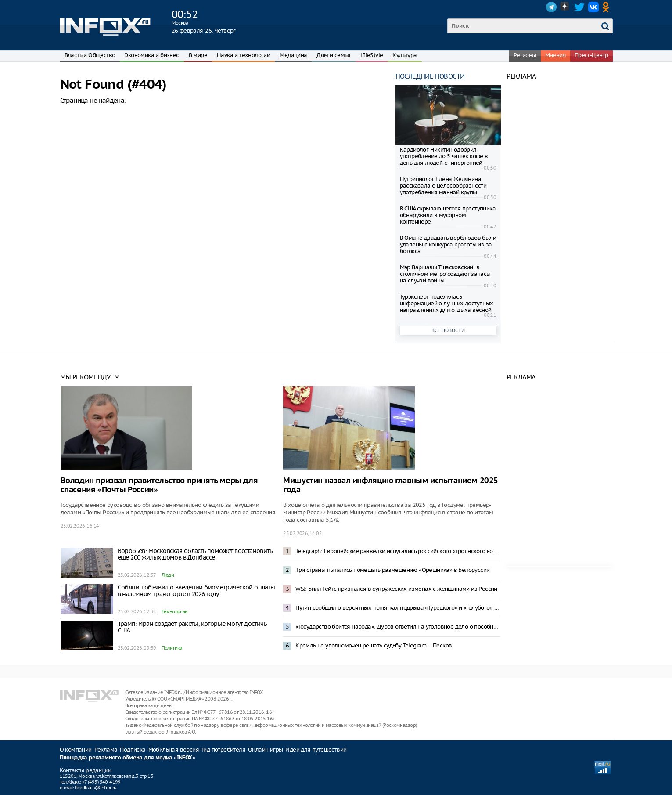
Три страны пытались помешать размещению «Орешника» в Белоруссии (392, 570)
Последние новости (430, 76)
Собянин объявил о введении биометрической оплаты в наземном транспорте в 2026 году (196, 591)
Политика (172, 648)
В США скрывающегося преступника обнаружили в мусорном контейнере (448, 215)
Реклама (106, 750)
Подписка (133, 750)
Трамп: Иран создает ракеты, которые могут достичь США (192, 627)
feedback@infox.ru (96, 788)
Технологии (175, 611)
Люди (168, 575)
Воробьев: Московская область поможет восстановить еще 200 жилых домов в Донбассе (195, 554)
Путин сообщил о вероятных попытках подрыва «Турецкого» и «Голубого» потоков (398, 608)
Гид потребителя (223, 750)
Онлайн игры (265, 750)
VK (593, 7)
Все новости (448, 330)
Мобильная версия (174, 750)
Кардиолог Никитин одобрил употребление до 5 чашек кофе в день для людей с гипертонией (444, 156)
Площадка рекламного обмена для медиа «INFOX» (128, 758)
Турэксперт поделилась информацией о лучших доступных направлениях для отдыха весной (447, 303)
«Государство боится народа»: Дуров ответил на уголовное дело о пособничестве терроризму (398, 627)
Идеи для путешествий (316, 750)
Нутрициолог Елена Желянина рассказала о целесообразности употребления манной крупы (443, 186)
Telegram (551, 7)
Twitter (579, 7)
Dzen (565, 7)
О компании (76, 750)
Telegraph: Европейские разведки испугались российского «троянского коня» (398, 551)
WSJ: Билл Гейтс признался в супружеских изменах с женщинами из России (396, 589)
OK (607, 7)
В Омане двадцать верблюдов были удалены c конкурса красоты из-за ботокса (448, 244)
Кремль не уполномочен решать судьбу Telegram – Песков (374, 645)
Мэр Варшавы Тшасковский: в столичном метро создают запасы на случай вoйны (445, 274)
